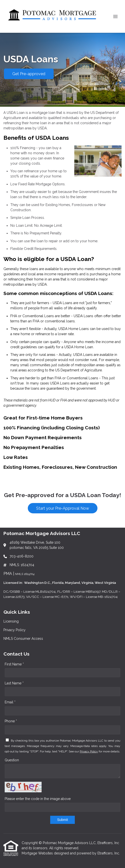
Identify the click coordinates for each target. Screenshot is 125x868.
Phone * (11, 721)
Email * (10, 702)
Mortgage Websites (38, 853)
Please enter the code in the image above (38, 799)
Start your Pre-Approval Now (63, 508)
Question (12, 760)
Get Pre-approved (29, 74)
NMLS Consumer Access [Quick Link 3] (23, 639)
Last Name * (14, 683)
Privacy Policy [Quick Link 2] (15, 630)
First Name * (14, 664)
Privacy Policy (89, 751)
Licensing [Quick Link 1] (11, 621)
